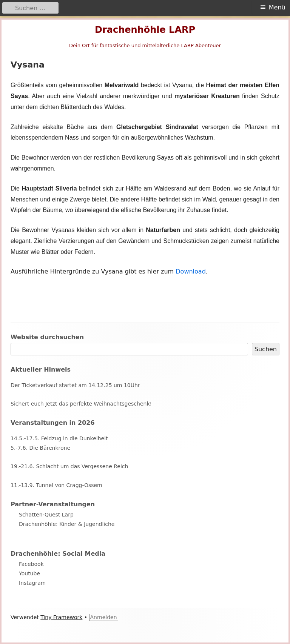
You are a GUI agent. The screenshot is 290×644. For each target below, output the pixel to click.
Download (191, 271)
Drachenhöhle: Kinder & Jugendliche (67, 524)
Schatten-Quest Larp (46, 515)
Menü (277, 7)
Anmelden (104, 617)
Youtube (29, 573)
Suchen (266, 349)
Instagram (32, 583)
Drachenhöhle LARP (145, 30)
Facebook (31, 564)
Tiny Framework (61, 617)
